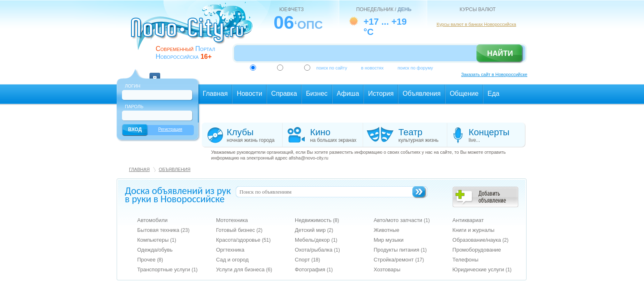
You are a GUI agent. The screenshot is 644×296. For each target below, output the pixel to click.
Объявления (174, 169)
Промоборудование (477, 250)
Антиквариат (468, 220)
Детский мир (314, 230)
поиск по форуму (415, 68)
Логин (133, 86)
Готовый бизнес (239, 230)
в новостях (372, 68)
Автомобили (152, 220)
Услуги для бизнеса (244, 269)
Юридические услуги (482, 269)
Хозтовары (387, 269)
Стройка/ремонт (399, 260)
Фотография (314, 269)
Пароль (134, 106)
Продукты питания (400, 250)
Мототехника (232, 220)
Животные (387, 230)
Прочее (150, 260)
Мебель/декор (316, 240)
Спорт (308, 260)
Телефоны (466, 260)
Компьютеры (157, 240)
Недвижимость (317, 220)
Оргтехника (230, 250)
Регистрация (170, 129)
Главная (139, 169)
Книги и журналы (474, 230)
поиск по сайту (332, 68)
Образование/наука (481, 240)
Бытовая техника (163, 230)
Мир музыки (389, 240)
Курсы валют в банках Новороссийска (476, 24)
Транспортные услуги (167, 269)
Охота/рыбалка (317, 250)
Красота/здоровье (243, 240)
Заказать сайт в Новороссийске (494, 74)
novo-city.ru (194, 32)
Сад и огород (232, 260)
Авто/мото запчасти (402, 220)
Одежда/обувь (155, 250)
